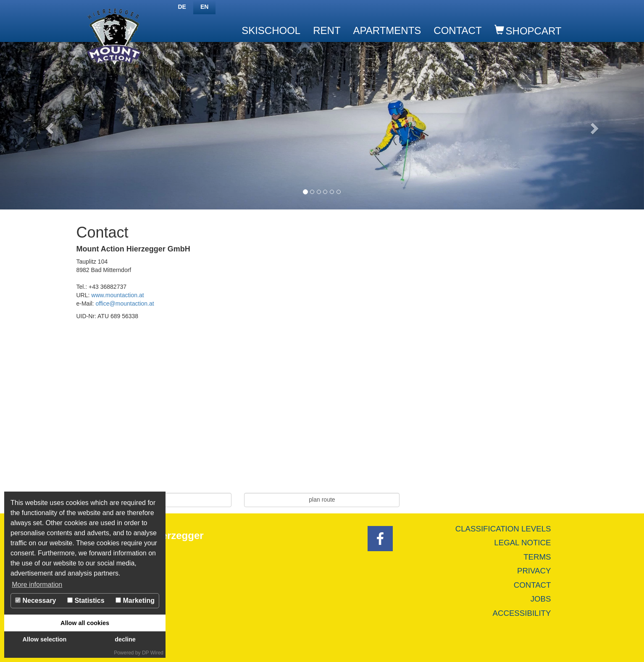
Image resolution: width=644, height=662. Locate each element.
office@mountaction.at (125, 304)
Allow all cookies (85, 623)
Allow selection (45, 639)
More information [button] (37, 585)
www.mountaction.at (117, 295)
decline (125, 639)
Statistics (86, 601)
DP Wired (153, 653)
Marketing (135, 601)
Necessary (36, 601)
